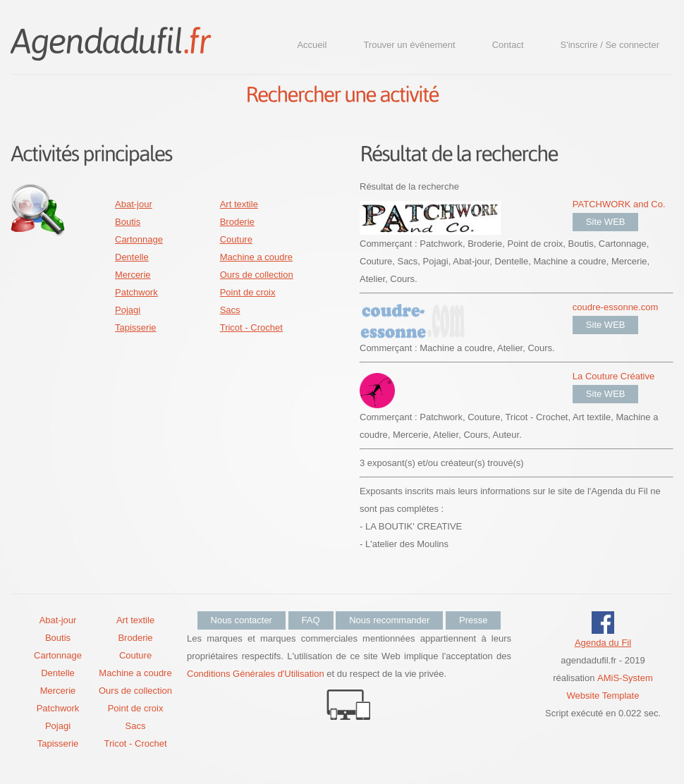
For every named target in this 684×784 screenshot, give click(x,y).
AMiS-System (625, 678)
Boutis (128, 222)
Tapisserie (136, 327)
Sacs (230, 310)
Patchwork (136, 292)
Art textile (239, 204)
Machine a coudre (256, 257)
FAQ (311, 620)
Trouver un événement (409, 45)
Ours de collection (257, 275)
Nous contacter (242, 620)
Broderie (237, 222)
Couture (236, 239)
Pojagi (128, 310)
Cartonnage (139, 239)
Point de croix (248, 292)
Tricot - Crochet (251, 327)
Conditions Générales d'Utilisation (256, 674)
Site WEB (606, 222)
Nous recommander (389, 620)
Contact (508, 45)
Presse (473, 620)
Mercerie (133, 275)
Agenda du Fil (603, 643)
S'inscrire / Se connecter (610, 45)
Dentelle (132, 257)
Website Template (603, 696)
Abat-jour (134, 204)
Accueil (312, 45)
